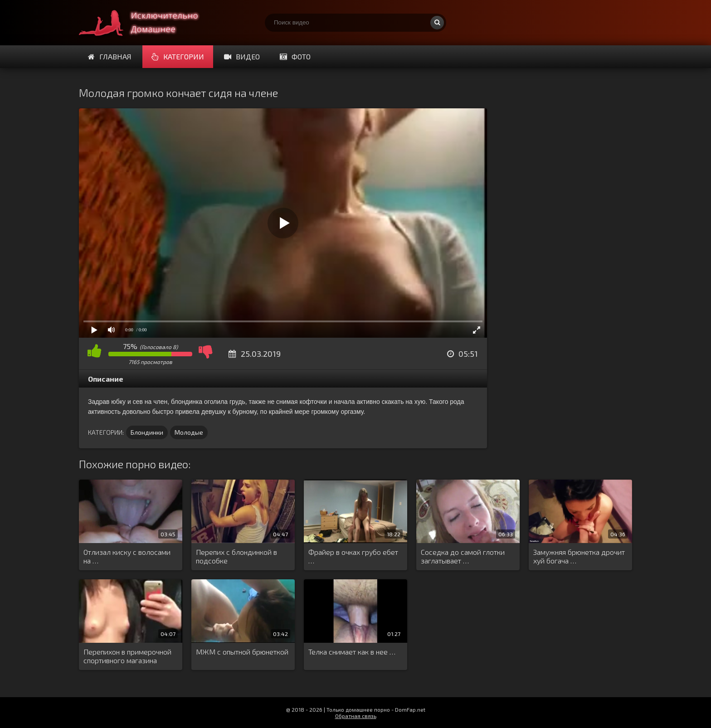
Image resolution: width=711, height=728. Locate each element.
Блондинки (147, 432)
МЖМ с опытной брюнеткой (242, 652)
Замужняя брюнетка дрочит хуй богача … (579, 556)
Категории (178, 56)
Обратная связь (356, 716)
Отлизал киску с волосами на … (127, 556)
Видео (242, 56)
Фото (295, 56)
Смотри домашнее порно (147, 23)
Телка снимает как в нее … (352, 652)
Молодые (189, 432)
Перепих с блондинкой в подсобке (236, 556)
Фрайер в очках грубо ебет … (353, 556)
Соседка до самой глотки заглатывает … (463, 556)
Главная (110, 56)
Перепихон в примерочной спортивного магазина (127, 656)
